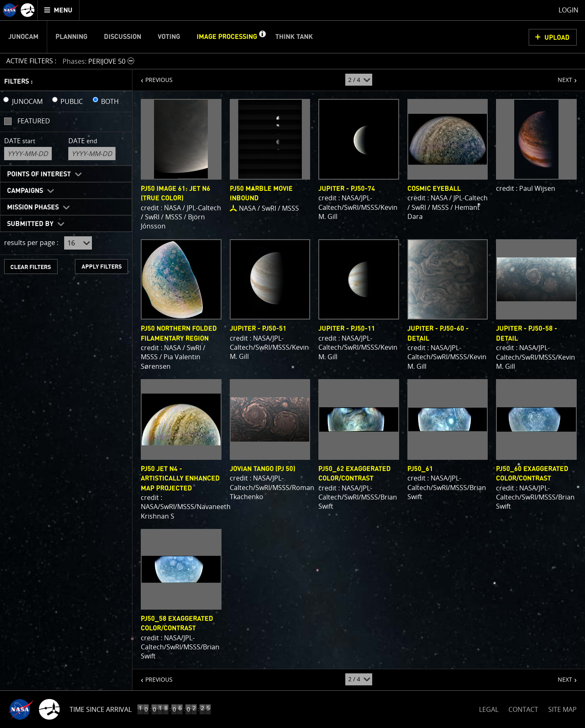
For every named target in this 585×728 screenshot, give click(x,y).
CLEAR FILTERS (31, 267)
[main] (292, 364)
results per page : (31, 243)
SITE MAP (562, 709)
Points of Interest (39, 174)
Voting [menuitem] (169, 37)
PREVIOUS (153, 77)
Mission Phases (33, 207)
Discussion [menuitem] (123, 37)
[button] (262, 37)
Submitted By (30, 224)
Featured (34, 121)
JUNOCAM (27, 101)
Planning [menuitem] (71, 37)
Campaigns (25, 191)
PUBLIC (72, 101)
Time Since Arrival (101, 709)
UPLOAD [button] (557, 38)
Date (20, 141)
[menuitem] (59, 10)
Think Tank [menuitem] (294, 37)
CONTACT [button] (523, 709)
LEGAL (489, 708)
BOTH (110, 101)
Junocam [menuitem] (23, 37)
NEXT (561, 77)
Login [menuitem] (568, 10)
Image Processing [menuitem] (227, 37)
